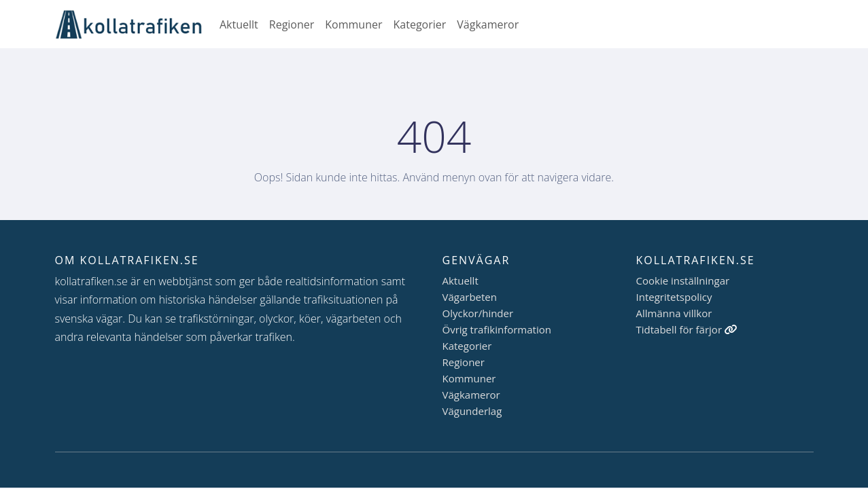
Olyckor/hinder (478, 313)
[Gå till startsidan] (135, 24)
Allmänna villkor (674, 313)
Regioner (292, 24)
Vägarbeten (470, 297)
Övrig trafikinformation (497, 329)
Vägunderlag (472, 411)
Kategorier (420, 24)
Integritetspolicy (674, 297)
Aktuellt (239, 24)
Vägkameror (488, 24)
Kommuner (353, 24)
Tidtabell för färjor (687, 329)
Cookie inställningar (683, 280)
